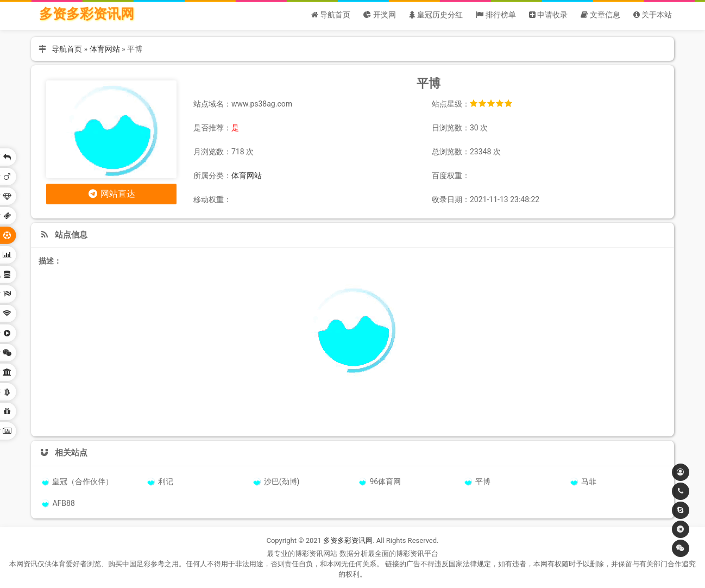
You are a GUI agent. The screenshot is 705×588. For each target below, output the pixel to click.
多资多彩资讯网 (87, 14)
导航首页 (67, 49)
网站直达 (112, 194)
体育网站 (105, 49)
